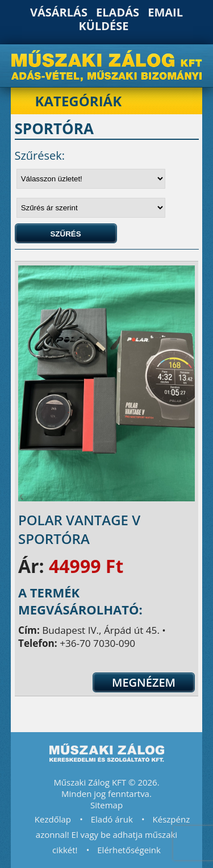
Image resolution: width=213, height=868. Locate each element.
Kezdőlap (53, 819)
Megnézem (144, 682)
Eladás (118, 12)
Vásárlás (59, 12)
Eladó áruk (112, 819)
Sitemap (106, 805)
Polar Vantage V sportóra (79, 529)
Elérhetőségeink (129, 850)
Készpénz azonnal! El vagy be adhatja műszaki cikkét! (113, 834)
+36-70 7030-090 (97, 643)
